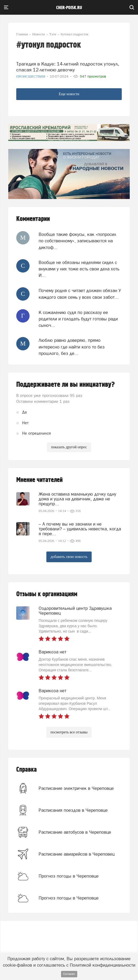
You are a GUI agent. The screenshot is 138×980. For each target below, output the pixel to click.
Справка (27, 770)
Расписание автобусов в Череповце (75, 832)
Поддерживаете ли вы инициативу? (66, 385)
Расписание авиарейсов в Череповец (77, 854)
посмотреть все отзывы (69, 732)
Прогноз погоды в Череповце (69, 876)
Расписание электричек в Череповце (76, 788)
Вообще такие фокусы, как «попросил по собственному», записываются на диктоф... (77, 241)
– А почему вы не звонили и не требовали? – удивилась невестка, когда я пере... (80, 529)
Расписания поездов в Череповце (73, 810)
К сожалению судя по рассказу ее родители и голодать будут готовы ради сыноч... (78, 319)
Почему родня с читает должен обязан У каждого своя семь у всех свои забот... (80, 294)
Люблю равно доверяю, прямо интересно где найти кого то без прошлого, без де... (72, 347)
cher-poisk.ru (69, 8)
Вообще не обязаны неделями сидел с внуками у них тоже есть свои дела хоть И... (79, 269)
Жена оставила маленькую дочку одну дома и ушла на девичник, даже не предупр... (77, 499)
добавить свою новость (69, 557)
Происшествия (31, 76)
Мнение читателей (39, 480)
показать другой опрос (69, 447)
